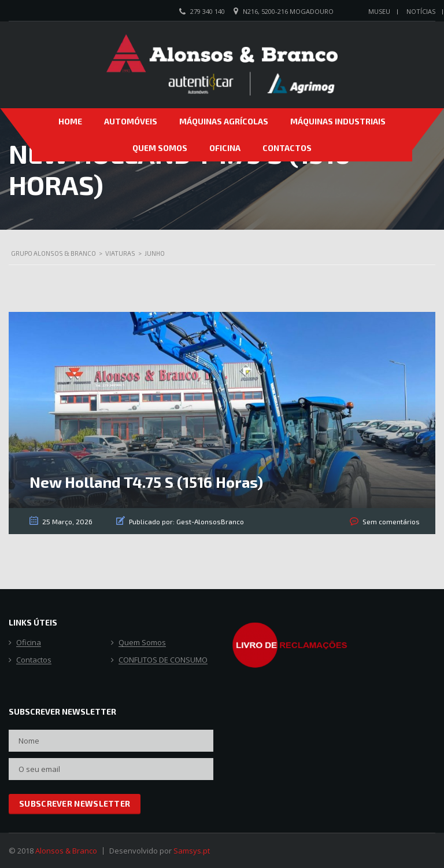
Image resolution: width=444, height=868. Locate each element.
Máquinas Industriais (338, 121)
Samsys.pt (192, 851)
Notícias (421, 11)
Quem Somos (160, 148)
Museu (379, 11)
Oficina (225, 148)
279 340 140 (208, 11)
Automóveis (131, 121)
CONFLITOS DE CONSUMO (163, 660)
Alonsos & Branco (66, 851)
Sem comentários (391, 521)
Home (70, 121)
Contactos (287, 148)
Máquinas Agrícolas (224, 121)
